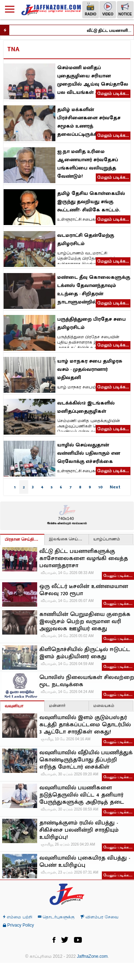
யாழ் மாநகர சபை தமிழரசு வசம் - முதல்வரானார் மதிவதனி (90, 369)
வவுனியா (14, 706)
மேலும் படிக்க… (118, 575)
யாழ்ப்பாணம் (107, 539)
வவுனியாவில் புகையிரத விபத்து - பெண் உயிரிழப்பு (85, 862)
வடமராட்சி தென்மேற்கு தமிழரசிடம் (86, 239)
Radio (90, 9)
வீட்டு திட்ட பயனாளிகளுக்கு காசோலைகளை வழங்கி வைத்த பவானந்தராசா (113, 30)
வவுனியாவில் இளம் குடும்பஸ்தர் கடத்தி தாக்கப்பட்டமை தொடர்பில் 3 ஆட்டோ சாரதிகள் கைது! (85, 725)
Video (108, 9)
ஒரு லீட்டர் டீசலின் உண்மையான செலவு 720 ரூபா (84, 590)
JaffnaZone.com (92, 956)
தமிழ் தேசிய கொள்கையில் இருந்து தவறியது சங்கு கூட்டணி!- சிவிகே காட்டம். (91, 202)
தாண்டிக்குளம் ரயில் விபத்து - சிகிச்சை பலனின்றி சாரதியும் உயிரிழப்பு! (79, 830)
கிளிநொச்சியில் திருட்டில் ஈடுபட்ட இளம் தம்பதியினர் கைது (85, 653)
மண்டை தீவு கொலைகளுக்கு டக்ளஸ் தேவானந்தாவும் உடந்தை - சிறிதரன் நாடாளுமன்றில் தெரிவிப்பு (94, 290)
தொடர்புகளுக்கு (56, 917)
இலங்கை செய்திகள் (69, 539)
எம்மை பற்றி (18, 917)
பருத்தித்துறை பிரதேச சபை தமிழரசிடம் (91, 323)
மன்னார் (57, 706)
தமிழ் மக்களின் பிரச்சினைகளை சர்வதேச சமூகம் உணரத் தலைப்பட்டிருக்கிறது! (89, 122)
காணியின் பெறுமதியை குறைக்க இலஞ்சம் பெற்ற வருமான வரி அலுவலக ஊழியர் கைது (85, 622)
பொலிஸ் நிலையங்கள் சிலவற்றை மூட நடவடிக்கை (87, 681)
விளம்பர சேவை (99, 917)
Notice (125, 9)
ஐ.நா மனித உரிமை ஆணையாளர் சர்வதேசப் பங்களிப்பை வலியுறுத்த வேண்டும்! (88, 164)
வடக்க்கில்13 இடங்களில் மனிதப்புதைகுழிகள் (86, 407)
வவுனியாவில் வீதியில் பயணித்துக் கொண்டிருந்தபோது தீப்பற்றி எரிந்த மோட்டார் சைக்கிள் (86, 760)
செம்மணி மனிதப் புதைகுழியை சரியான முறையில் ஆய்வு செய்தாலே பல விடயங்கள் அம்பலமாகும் (93, 80)
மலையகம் (104, 706)
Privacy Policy (18, 925)
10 (100, 487)
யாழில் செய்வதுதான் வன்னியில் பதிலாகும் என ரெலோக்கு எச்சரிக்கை (89, 453)
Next (115, 487)
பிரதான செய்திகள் (23, 539)
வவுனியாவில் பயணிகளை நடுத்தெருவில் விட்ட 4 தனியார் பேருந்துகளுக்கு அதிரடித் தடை (82, 795)
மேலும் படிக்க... (113, 94)
